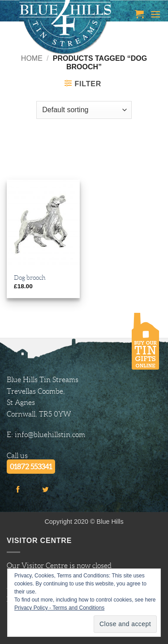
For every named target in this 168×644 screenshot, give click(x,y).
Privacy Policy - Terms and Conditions (59, 608)
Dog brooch (30, 278)
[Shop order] (84, 110)
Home (32, 58)
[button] (139, 14)
